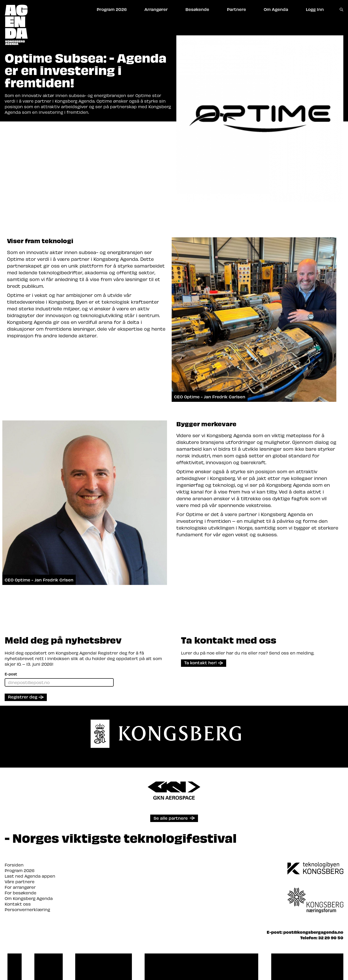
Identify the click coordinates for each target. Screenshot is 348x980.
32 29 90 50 (331, 938)
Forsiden (14, 865)
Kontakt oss (18, 904)
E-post (11, 674)
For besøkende (20, 893)
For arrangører (20, 887)
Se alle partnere (171, 818)
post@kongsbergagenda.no (313, 932)
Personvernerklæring (27, 909)
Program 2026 (20, 870)
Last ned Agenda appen (30, 876)
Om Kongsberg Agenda (29, 898)
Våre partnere (20, 881)
